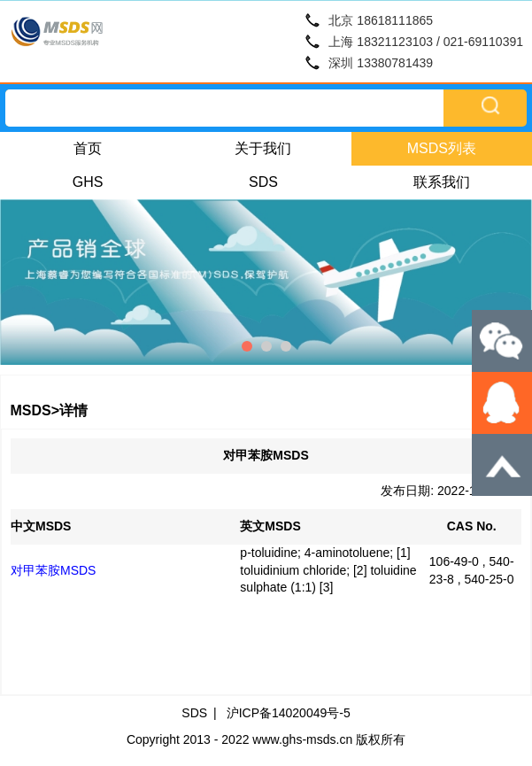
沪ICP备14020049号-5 (289, 713)
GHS (88, 182)
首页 (88, 148)
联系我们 (442, 182)
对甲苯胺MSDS (53, 570)
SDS (263, 182)
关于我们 (263, 148)
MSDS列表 (442, 148)
